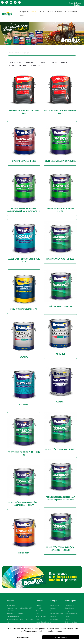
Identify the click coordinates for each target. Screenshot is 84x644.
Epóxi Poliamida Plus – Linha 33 (60, 259)
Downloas (54, 611)
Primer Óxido (24, 553)
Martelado (35, 66)
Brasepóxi (30, 63)
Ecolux (11, 66)
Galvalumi (60, 354)
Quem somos (55, 605)
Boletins (72, 3)
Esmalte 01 (23, 66)
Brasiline (53, 63)
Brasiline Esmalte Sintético (24, 161)
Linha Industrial (15, 63)
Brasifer (42, 63)
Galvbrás (24, 357)
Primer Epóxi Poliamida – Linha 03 (60, 449)
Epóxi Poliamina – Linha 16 (60, 307)
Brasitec (65, 63)
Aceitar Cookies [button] (61, 637)
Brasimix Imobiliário (57, 614)
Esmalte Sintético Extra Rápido (24, 309)
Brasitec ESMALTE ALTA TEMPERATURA (60, 161)
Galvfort (60, 402)
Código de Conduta (77, 4)
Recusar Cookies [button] (23, 637)
